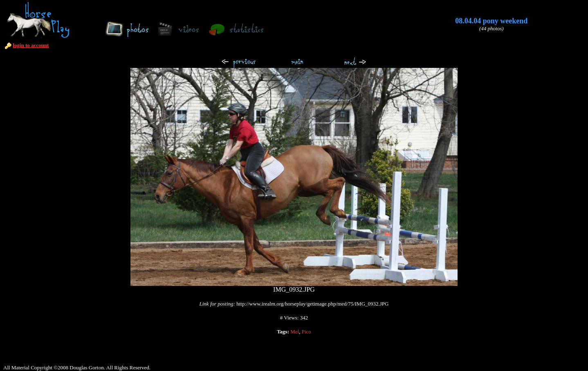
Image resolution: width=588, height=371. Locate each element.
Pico (306, 332)
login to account (31, 45)
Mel (295, 332)
